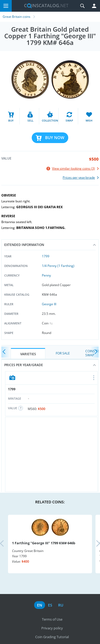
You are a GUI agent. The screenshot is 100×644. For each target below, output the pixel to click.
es (50, 605)
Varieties (28, 354)
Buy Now (55, 137)
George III (49, 304)
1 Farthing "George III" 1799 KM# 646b (44, 543)
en (40, 605)
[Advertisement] (51, 454)
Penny (46, 275)
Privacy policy (52, 628)
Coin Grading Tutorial (52, 637)
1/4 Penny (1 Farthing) (58, 266)
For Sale (63, 353)
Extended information (50, 245)
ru (61, 605)
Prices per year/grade (50, 365)
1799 (46, 256)
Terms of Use (52, 619)
